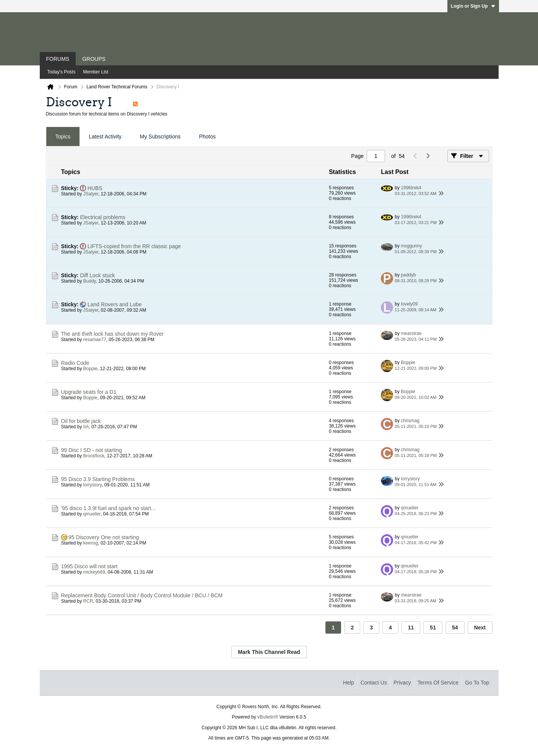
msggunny (411, 246)
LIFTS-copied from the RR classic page (134, 246)
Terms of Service (438, 683)
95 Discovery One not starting (104, 537)
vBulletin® (268, 717)
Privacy (402, 683)
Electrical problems (102, 217)
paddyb (408, 275)
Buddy (90, 281)
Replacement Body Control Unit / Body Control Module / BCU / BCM (142, 595)
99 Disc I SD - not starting (92, 450)
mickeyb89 (94, 572)
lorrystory (93, 485)
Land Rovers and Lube (115, 304)
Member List (96, 72)
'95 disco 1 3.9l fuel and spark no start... (108, 508)
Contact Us (374, 683)
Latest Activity (105, 137)
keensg (91, 543)
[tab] (63, 137)
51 (433, 628)
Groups (94, 59)
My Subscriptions (160, 137)
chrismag (410, 421)
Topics (63, 137)
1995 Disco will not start (89, 566)
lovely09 (409, 304)
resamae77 (95, 340)
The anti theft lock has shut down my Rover (112, 334)
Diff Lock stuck (97, 275)
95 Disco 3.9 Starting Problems (98, 479)
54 (455, 628)
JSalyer (91, 194)
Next (480, 628)
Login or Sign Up (473, 6)
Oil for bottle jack (81, 421)
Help (349, 683)
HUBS (95, 188)
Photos (207, 137)
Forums (58, 59)
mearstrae (411, 333)
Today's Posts (62, 72)
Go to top (477, 683)
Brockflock (94, 456)
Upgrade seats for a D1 (89, 392)
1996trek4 (411, 188)
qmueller (92, 514)
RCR (88, 601)
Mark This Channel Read (269, 652)
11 (411, 628)
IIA (86, 427)
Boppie (90, 369)
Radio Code (75, 363)
